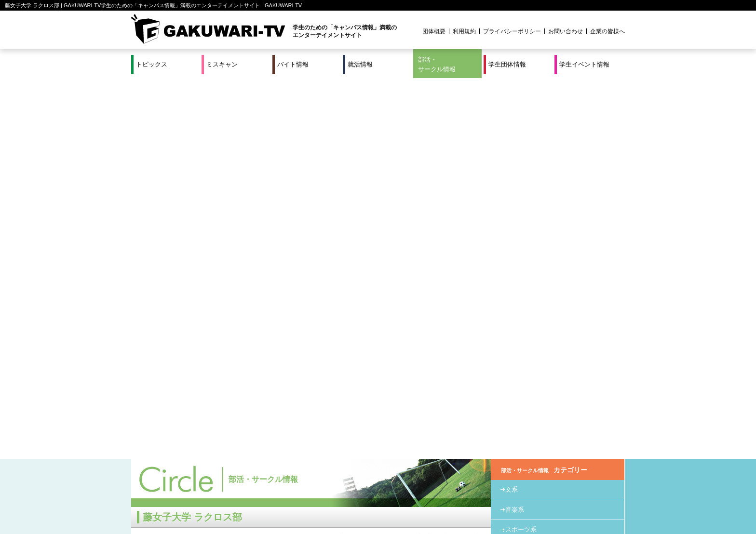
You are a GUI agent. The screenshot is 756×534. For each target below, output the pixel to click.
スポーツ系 (407, 156)
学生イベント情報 (584, 64)
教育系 (515, 169)
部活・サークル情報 (437, 64)
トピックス (152, 64)
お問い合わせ (566, 31)
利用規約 (464, 31)
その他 (515, 189)
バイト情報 (293, 64)
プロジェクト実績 (313, 507)
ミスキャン (222, 64)
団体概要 (434, 31)
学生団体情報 (507, 64)
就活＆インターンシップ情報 (264, 495)
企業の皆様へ (607, 31)
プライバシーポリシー (512, 31)
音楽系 (515, 129)
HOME (326, 156)
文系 (512, 109)
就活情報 (360, 64)
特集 (313, 495)
